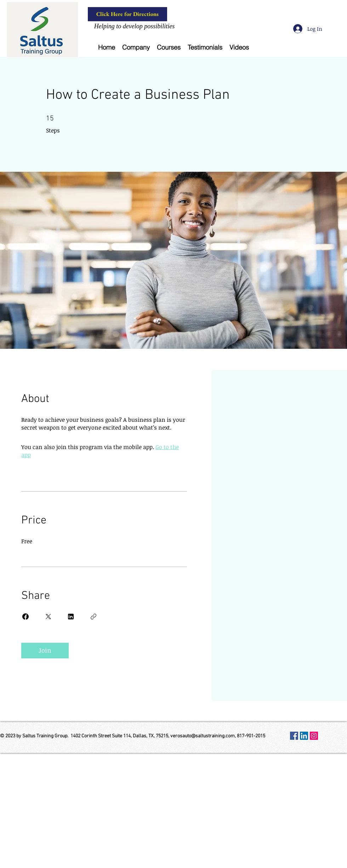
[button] (136, 47)
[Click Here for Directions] (127, 14)
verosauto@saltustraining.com (203, 736)
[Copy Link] (93, 617)
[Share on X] (48, 617)
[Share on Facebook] (25, 617)
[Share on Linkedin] (71, 617)
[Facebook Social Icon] (294, 736)
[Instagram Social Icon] (314, 736)
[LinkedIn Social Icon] (304, 736)
